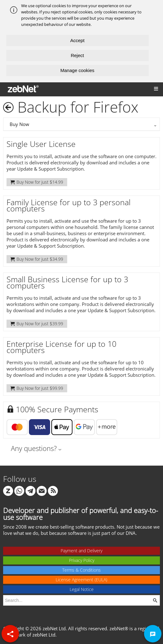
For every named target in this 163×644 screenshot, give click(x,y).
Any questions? (34, 448)
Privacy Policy (82, 560)
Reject (77, 55)
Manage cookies (77, 70)
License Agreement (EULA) (81, 580)
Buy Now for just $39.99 (37, 324)
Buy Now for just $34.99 (37, 259)
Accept (77, 40)
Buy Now (19, 124)
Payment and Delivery (81, 551)
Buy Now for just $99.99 (37, 388)
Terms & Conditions (81, 570)
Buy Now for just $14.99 (37, 182)
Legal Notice (82, 589)
